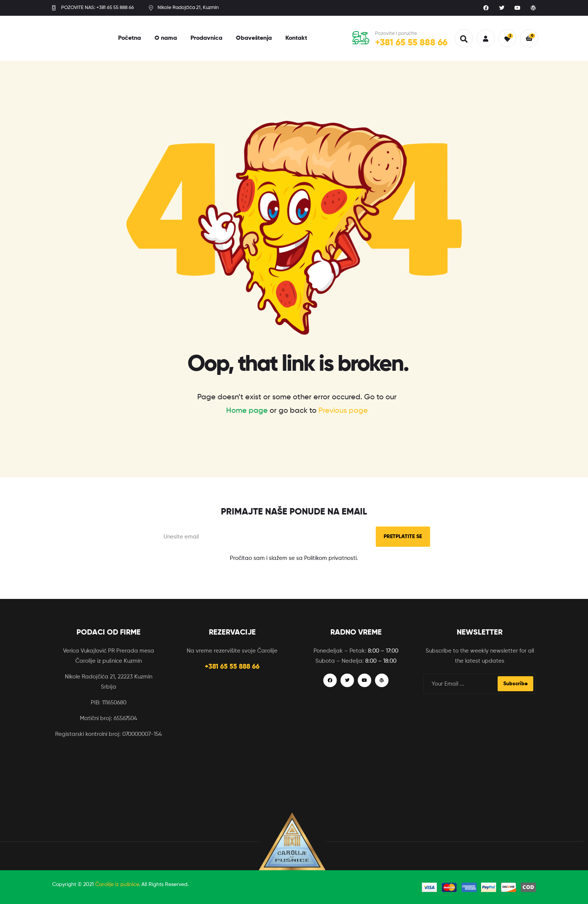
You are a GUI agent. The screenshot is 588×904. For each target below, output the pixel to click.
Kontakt (296, 38)
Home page (247, 411)
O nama (166, 38)
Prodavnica (206, 38)
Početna (130, 38)
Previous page (343, 411)
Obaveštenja (254, 38)
